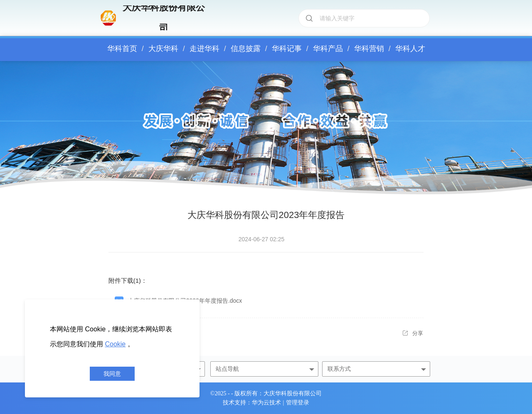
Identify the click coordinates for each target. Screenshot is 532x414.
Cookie (115, 344)
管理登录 (298, 403)
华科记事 (287, 49)
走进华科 (204, 49)
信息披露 (246, 49)
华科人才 (410, 49)
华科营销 (369, 49)
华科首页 (122, 49)
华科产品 (328, 49)
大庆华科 (163, 49)
